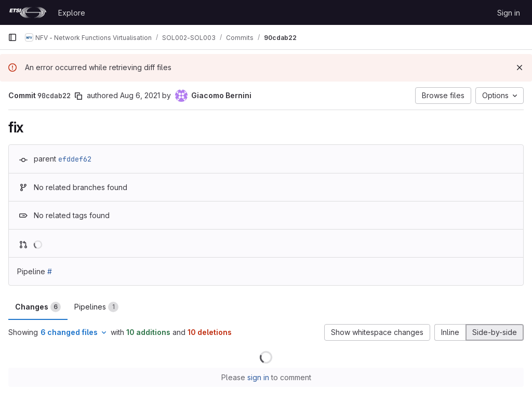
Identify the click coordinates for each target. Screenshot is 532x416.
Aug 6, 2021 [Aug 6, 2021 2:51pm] (140, 95)
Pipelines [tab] (96, 307)
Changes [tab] (38, 307)
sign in (258, 377)
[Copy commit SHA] (78, 96)
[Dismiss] (520, 68)
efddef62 (75, 159)
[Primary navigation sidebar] (12, 37)
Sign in (509, 13)
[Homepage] (28, 12)
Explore (72, 13)
